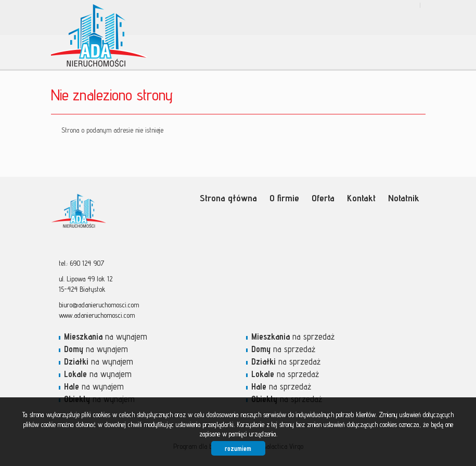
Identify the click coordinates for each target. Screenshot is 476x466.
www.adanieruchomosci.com (97, 315)
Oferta (323, 198)
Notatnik (404, 198)
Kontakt (361, 198)
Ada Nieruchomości (132, 213)
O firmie (284, 198)
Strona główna (228, 198)
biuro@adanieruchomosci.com (99, 305)
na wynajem (106, 336)
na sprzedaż (293, 336)
